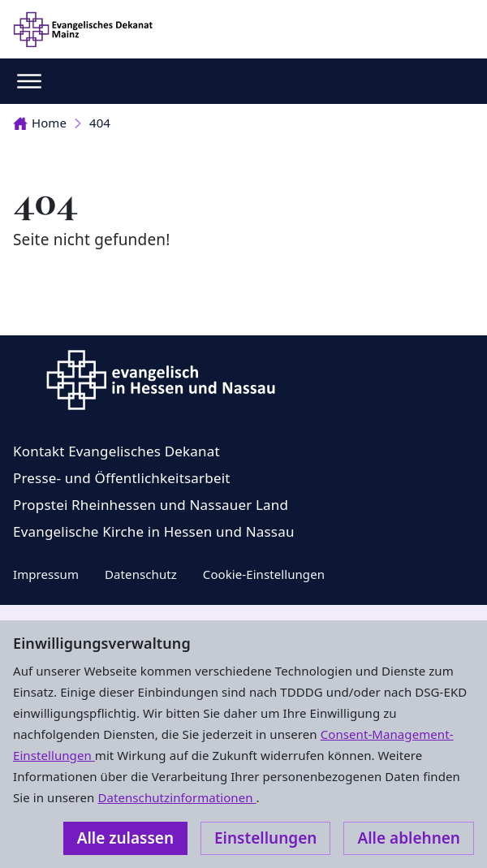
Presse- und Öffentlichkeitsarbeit (122, 478)
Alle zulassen (125, 838)
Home (40, 123)
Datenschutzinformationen (177, 797)
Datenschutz (141, 574)
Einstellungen (265, 838)
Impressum (46, 574)
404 (100, 123)
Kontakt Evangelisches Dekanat (116, 451)
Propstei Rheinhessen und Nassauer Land (151, 505)
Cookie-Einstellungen (264, 574)
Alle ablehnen (409, 838)
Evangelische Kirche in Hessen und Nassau (154, 531)
